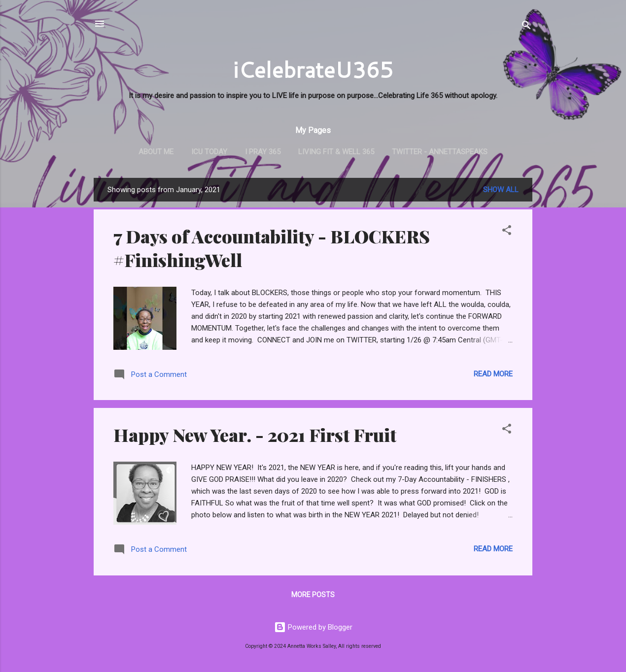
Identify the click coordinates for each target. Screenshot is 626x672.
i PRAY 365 (263, 152)
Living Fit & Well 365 (336, 152)
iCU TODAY (209, 152)
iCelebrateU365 (313, 69)
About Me (156, 152)
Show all (501, 190)
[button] (507, 232)
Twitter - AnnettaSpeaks (440, 152)
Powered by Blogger (313, 627)
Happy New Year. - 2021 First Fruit (255, 435)
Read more (493, 374)
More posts (313, 595)
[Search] (526, 27)
